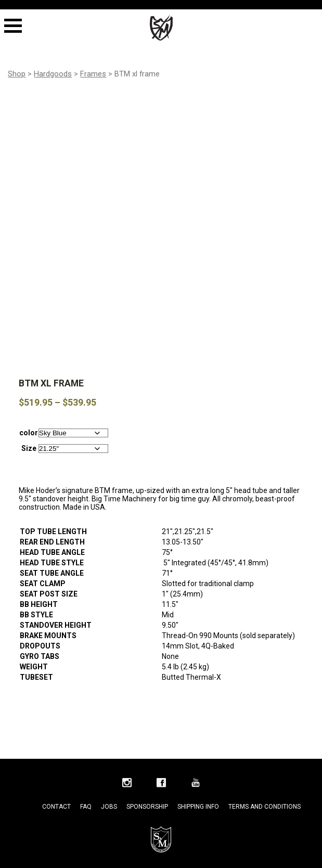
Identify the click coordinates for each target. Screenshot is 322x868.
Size (29, 425)
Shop (17, 74)
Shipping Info (198, 784)
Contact (56, 784)
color (29, 410)
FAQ (86, 784)
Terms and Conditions (265, 784)
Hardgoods (53, 74)
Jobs (109, 784)
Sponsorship (147, 784)
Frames (93, 74)
